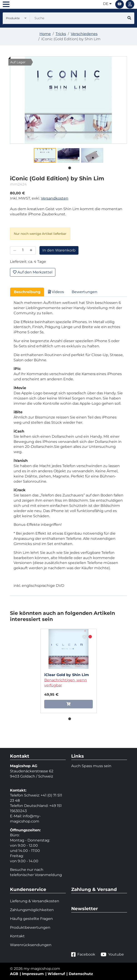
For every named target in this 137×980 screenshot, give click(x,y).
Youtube (112, 954)
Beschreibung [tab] (27, 292)
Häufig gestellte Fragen (31, 919)
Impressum (33, 974)
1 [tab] (68, 167)
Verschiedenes (84, 34)
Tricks (61, 34)
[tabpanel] (45, 155)
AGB (14, 974)
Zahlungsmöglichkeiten (32, 910)
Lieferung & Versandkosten (35, 901)
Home (45, 34)
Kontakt (17, 936)
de (107, 4)
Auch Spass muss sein (91, 766)
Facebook (83, 954)
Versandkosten (55, 198)
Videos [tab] (56, 292)
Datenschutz (81, 974)
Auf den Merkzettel (33, 272)
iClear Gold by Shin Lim (67, 675)
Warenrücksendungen (31, 945)
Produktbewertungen (30, 927)
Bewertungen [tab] (84, 292)
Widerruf (56, 974)
